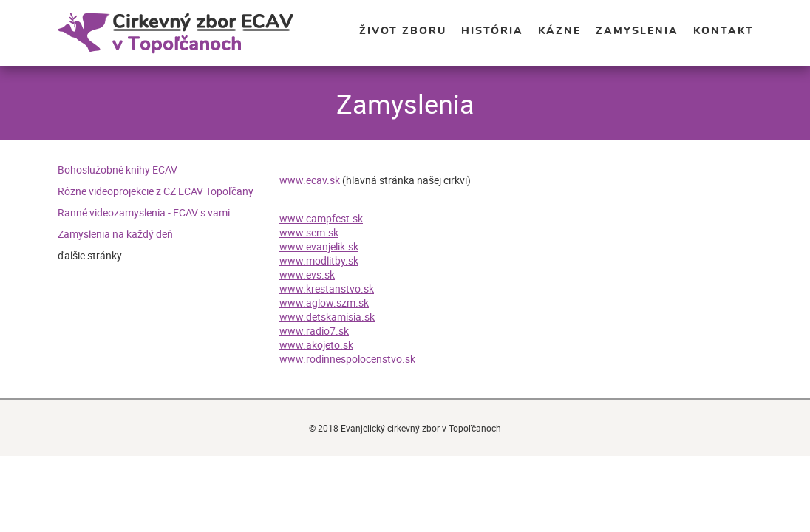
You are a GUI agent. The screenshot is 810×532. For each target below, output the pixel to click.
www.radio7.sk (314, 331)
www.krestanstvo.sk (327, 289)
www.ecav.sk (310, 180)
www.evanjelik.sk (319, 246)
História (492, 31)
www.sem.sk (309, 232)
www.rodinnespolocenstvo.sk (347, 359)
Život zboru (403, 31)
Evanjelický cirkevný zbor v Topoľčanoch (197, 33)
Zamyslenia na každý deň (115, 234)
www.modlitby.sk (319, 260)
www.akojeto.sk (316, 345)
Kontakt (724, 31)
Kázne (559, 31)
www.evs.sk (307, 274)
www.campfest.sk (321, 218)
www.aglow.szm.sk (324, 303)
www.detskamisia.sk (327, 317)
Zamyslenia (637, 31)
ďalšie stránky (90, 255)
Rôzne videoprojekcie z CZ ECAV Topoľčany (156, 191)
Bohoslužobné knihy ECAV (118, 170)
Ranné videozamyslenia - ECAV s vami (144, 212)
